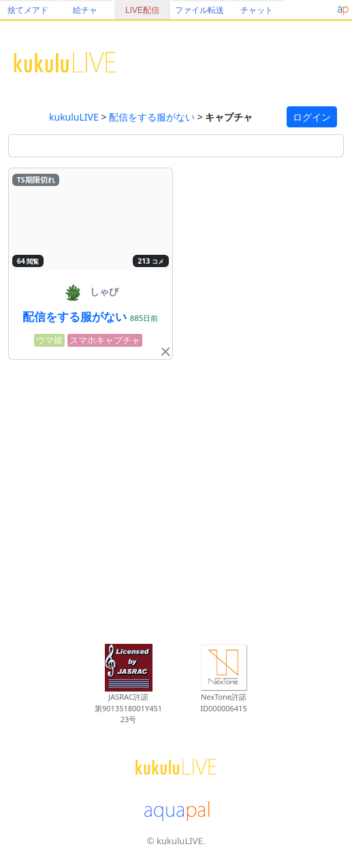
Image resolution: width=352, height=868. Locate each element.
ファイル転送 (199, 10)
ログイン (312, 117)
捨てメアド (28, 10)
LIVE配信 (142, 10)
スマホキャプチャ (105, 340)
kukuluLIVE (74, 117)
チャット (257, 10)
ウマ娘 (49, 340)
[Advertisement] (176, 499)
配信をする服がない (152, 117)
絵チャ (85, 10)
